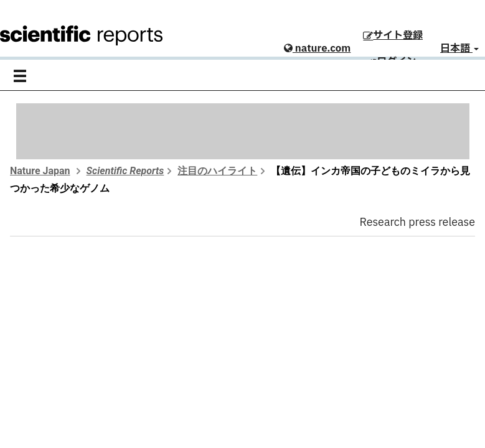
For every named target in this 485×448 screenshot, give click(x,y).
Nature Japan (40, 171)
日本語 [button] (459, 49)
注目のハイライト (217, 171)
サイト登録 (393, 35)
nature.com (317, 49)
